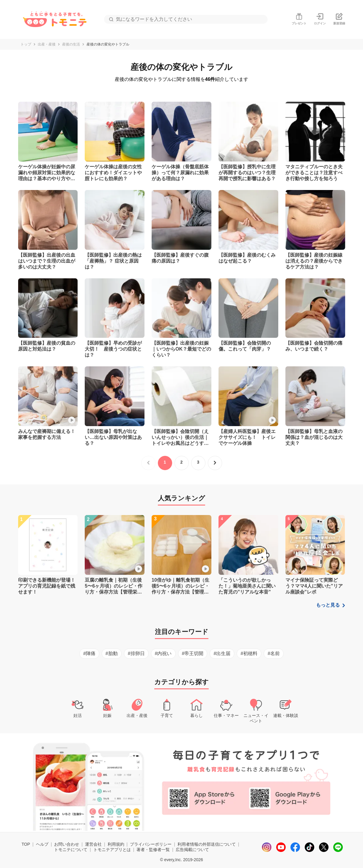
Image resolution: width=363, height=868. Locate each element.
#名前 (274, 653)
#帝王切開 (193, 653)
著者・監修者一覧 (153, 850)
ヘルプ (42, 844)
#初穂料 (249, 653)
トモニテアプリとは (112, 850)
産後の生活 (71, 44)
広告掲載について (192, 850)
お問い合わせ (67, 844)
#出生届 (222, 653)
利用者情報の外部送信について (207, 844)
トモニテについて (71, 850)
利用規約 (116, 844)
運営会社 (93, 844)
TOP (26, 844)
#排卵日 (136, 653)
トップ (26, 44)
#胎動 (112, 653)
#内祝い (163, 653)
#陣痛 (89, 653)
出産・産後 (47, 44)
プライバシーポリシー (151, 844)
